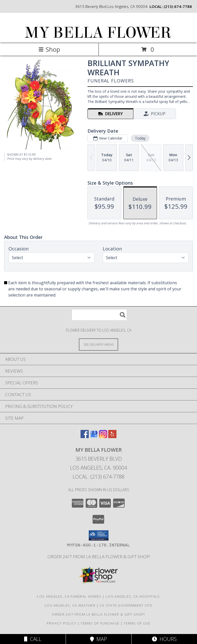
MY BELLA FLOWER (98, 33)
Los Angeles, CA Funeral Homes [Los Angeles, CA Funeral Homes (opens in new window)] (69, 596)
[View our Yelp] (112, 436)
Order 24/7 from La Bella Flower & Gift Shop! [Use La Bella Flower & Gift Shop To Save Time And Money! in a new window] (99, 557)
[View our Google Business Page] (94, 436)
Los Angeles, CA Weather (70, 605)
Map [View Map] (98, 639)
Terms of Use (137, 623)
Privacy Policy (61, 623)
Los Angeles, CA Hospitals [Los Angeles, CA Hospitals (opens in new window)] (133, 596)
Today (140, 138)
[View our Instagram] (103, 436)
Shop (49, 49)
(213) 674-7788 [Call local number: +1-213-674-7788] (178, 6)
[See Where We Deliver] (98, 344)
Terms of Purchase (100, 623)
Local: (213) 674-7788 (98, 477)
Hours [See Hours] (164, 639)
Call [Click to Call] (33, 639)
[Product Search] (99, 315)
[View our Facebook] (85, 436)
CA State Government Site (126, 605)
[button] (99, 535)
